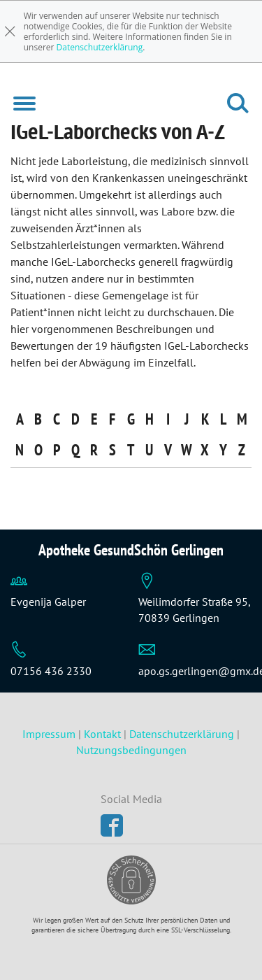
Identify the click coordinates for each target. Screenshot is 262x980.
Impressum (50, 734)
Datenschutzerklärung (100, 47)
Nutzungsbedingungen (131, 750)
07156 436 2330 (51, 671)
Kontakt (102, 734)
